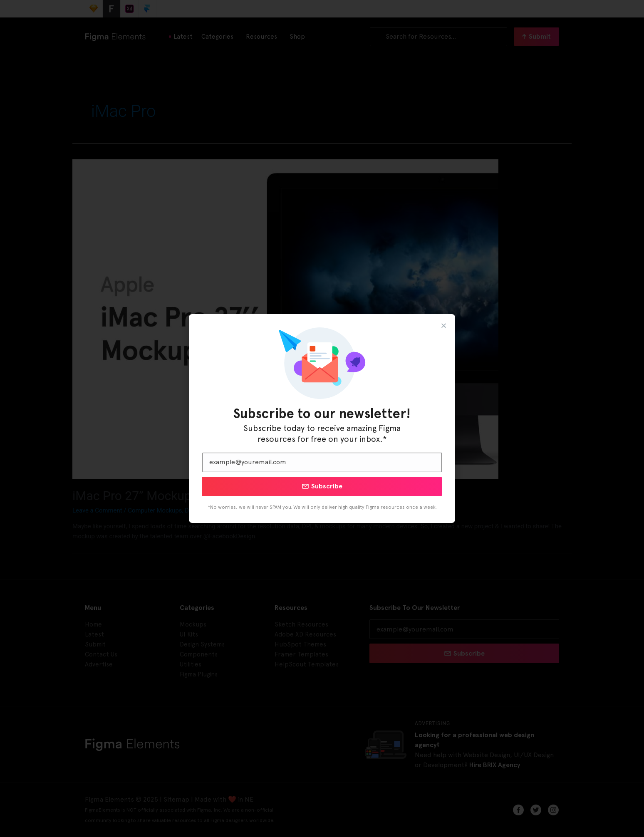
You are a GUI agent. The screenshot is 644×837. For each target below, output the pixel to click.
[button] (444, 326)
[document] (322, 418)
